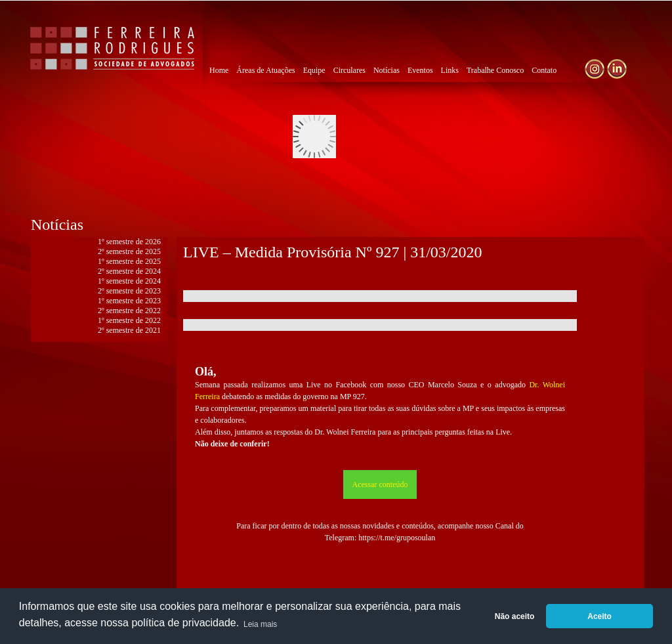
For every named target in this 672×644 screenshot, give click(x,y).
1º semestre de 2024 (129, 281)
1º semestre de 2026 (129, 242)
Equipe (314, 70)
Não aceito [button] (515, 616)
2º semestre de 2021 (129, 330)
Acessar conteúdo (380, 484)
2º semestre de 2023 (129, 291)
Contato (544, 70)
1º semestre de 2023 (129, 301)
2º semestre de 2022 (129, 311)
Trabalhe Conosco (495, 70)
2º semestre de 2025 (129, 251)
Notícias (387, 70)
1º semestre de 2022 (129, 320)
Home (219, 70)
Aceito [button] (599, 616)
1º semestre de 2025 (129, 261)
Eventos (420, 70)
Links (450, 70)
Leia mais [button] (260, 624)
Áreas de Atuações (265, 70)
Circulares (349, 70)
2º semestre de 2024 (129, 271)
